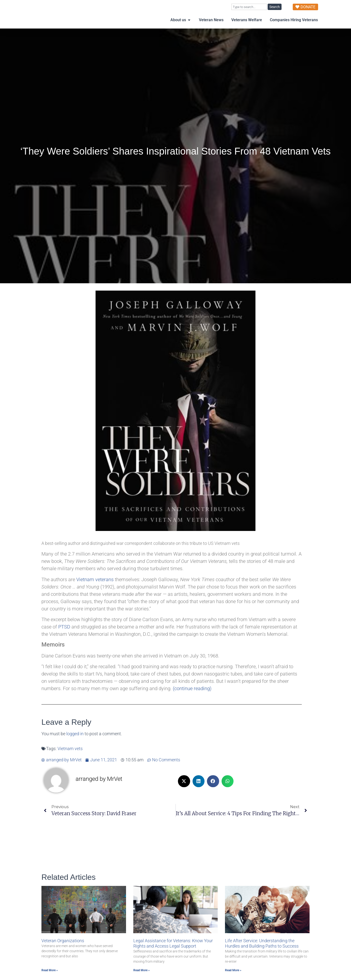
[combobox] (249, 7)
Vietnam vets (70, 758)
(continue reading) (192, 698)
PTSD (64, 637)
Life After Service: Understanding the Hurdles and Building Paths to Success (262, 953)
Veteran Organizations (63, 950)
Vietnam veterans (95, 589)
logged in (75, 744)
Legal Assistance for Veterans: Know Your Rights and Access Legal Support (173, 953)
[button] (184, 791)
